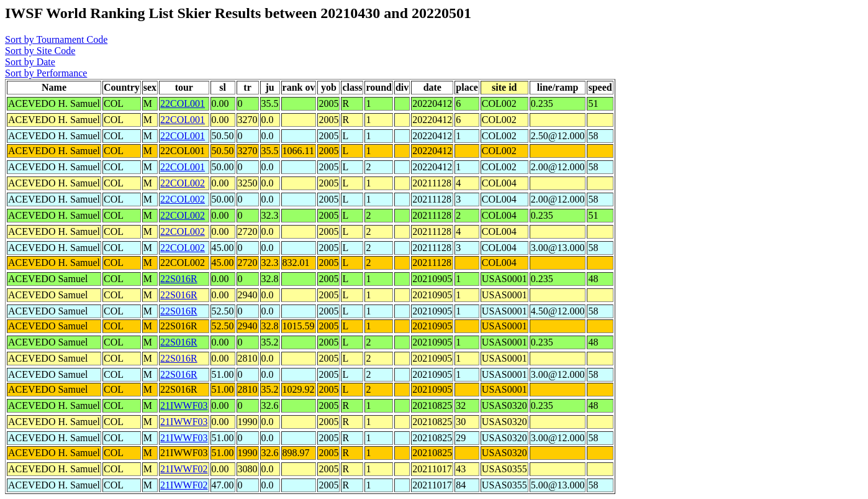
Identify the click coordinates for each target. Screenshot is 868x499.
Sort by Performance (46, 73)
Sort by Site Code (40, 51)
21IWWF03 (184, 405)
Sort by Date (30, 62)
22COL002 (183, 183)
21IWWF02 (184, 469)
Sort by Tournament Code (56, 39)
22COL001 (183, 103)
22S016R (179, 279)
